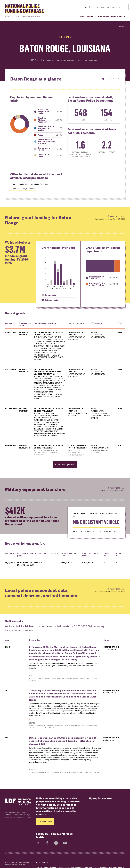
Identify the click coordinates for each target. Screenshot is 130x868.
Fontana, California (20, 184)
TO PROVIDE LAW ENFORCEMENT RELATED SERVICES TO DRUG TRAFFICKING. (48, 459)
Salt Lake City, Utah (42, 184)
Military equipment (66, 60)
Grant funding (46, 60)
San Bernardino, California (24, 189)
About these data (111, 79)
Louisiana (65, 37)
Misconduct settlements (90, 60)
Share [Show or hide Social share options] (122, 27)
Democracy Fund (24, 825)
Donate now (45, 830)
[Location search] (108, 7)
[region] (65, 399)
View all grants (65, 471)
